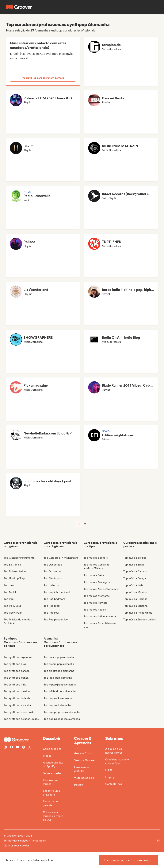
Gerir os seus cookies (17, 845)
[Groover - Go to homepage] (23, 740)
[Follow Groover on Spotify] (24, 748)
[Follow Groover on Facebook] (11, 748)
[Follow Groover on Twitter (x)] (30, 748)
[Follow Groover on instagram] (5, 748)
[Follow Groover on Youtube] (17, 748)
